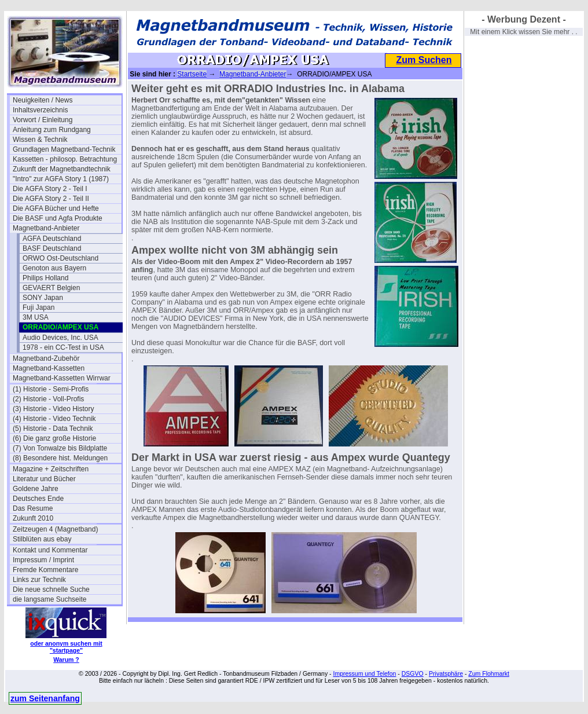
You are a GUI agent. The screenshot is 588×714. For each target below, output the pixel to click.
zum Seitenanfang (45, 698)
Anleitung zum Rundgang (52, 130)
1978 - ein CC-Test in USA (63, 347)
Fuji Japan (38, 307)
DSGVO (413, 673)
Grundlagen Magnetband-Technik (64, 149)
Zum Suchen (424, 60)
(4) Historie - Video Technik (54, 419)
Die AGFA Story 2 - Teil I (50, 189)
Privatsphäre (446, 673)
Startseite (192, 74)
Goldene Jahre (36, 489)
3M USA (36, 317)
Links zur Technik (39, 580)
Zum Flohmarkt (489, 673)
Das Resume (33, 508)
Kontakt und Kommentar (50, 550)
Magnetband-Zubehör (46, 358)
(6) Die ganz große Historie (54, 438)
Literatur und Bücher (44, 479)
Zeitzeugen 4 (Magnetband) (55, 529)
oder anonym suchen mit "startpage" (66, 647)
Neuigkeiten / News (43, 100)
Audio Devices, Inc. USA (60, 338)
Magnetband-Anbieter (46, 228)
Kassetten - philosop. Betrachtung (65, 159)
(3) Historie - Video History (53, 409)
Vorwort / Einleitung (43, 120)
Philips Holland (45, 278)
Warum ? (66, 660)
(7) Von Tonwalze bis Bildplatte (60, 448)
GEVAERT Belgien (51, 288)
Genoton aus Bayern (54, 268)
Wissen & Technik (40, 140)
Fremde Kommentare (45, 570)
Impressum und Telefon (364, 673)
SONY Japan (43, 298)
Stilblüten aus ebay (42, 539)
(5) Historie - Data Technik (53, 429)
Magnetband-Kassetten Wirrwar (62, 378)
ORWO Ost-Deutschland (60, 258)
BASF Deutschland (52, 248)
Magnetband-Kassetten (49, 368)
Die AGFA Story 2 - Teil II (51, 199)
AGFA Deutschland (52, 239)
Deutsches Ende (38, 499)
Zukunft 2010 (33, 518)
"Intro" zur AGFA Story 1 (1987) (61, 179)
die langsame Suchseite (49, 599)
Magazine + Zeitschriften (51, 469)
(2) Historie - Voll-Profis (48, 399)
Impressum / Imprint (43, 560)
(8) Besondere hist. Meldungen (60, 458)
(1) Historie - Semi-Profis (51, 389)
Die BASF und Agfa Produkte (58, 218)
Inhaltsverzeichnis (40, 110)
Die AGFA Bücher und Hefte (56, 208)
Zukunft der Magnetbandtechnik (62, 169)
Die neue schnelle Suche (51, 589)
